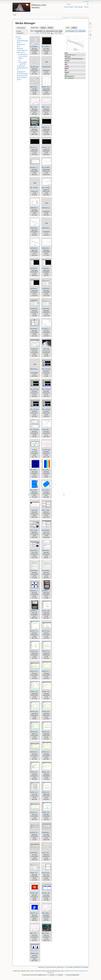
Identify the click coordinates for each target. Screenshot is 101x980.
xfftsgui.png (34, 953)
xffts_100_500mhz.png (37, 933)
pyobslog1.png (47, 832)
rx (20, 60)
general (21, 48)
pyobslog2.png (35, 853)
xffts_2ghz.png (47, 913)
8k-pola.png (34, 67)
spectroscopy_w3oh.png (50, 873)
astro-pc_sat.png (35, 147)
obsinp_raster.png (48, 772)
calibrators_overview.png (38, 228)
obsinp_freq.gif (47, 651)
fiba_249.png (46, 409)
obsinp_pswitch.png (48, 752)
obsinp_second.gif (48, 792)
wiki (19, 79)
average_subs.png (36, 167)
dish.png (46, 349)
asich (20, 39)
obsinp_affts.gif (47, 611)
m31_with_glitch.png (37, 470)
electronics (22, 45)
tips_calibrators (69, 78)
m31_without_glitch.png (50, 470)
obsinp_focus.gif (35, 651)
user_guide (23, 62)
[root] (19, 37)
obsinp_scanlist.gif (36, 792)
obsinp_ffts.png (47, 631)
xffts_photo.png (47, 933)
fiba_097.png (34, 389)
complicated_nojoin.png (50, 309)
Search (88, 4)
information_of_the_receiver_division (23, 56)
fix (19, 47)
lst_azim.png (46, 450)
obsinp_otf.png (47, 691)
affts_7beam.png (35, 107)
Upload (43, 28)
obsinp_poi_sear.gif (36, 732)
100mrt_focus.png (48, 87)
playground (22, 72)
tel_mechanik (22, 77)
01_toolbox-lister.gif (36, 47)
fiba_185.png (34, 409)
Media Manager (79, 7)
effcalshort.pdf (35, 369)
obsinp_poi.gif (35, 711)
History (74, 28)
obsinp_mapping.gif (36, 691)
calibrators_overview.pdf (50, 208)
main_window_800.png (49, 510)
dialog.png (34, 349)
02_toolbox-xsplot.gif (49, 47)
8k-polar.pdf (46, 67)
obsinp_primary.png (36, 752)
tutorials (24, 64)
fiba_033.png (46, 369)
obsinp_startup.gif (48, 812)
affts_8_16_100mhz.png (49, 107)
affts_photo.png (35, 127)
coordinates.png (35, 329)
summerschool (23, 76)
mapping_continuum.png (38, 591)
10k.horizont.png (35, 87)
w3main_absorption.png (38, 893)
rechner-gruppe (23, 74)
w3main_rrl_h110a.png (37, 913)
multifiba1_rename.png (49, 591)
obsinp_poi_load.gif (48, 711)
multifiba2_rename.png (37, 611)
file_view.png (34, 429)
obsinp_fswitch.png (48, 671)
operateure (22, 66)
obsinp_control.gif (36, 631)
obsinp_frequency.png (37, 671)
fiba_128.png (46, 389)
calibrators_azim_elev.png (38, 208)
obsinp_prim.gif (47, 732)
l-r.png (34, 450)
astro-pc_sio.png (47, 147)
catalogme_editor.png (49, 268)
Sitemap (86, 7)
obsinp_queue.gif (36, 772)
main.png (34, 510)
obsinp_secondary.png (37, 812)
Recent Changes (69, 7)
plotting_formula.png (37, 832)
